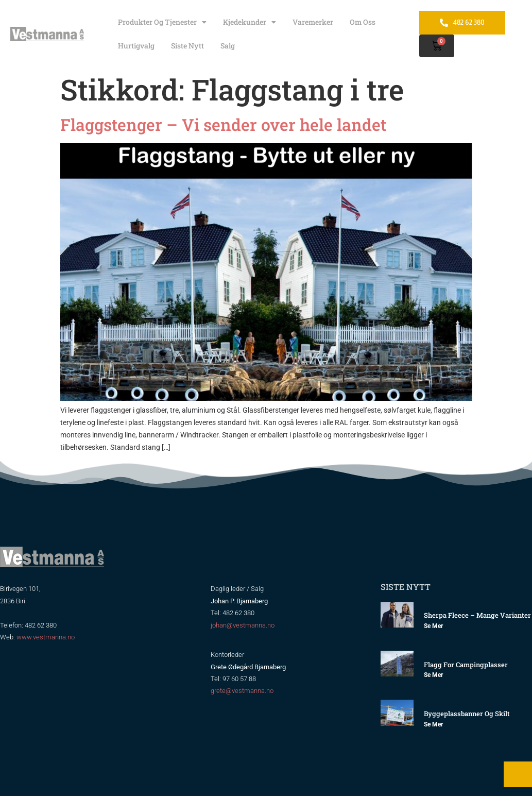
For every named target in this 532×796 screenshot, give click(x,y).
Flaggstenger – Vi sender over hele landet (223, 124)
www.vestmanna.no (46, 637)
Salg (228, 46)
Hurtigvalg (136, 46)
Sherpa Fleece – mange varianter (477, 615)
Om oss (363, 22)
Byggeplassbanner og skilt (467, 714)
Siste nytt (187, 46)
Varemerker (313, 22)
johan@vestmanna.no (243, 625)
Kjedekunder (250, 22)
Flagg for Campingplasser (466, 665)
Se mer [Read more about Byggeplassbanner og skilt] (433, 724)
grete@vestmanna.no (242, 691)
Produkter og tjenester (162, 22)
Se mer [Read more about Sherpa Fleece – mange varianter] (433, 626)
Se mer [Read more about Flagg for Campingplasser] (433, 675)
